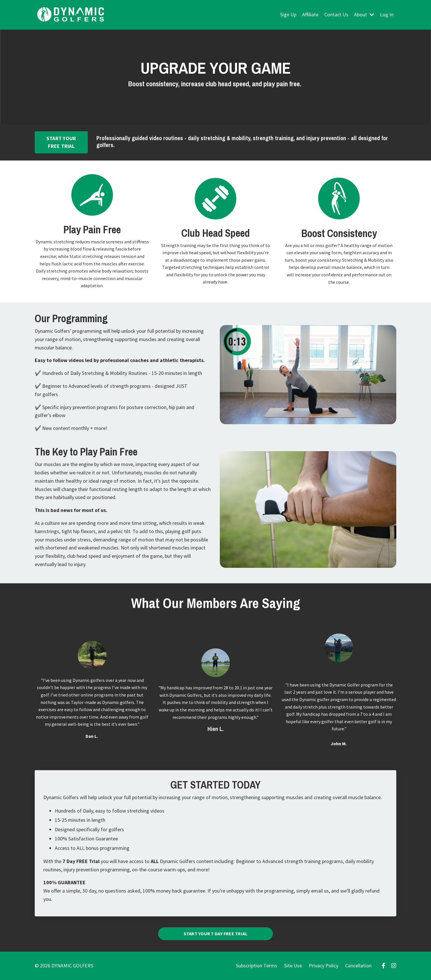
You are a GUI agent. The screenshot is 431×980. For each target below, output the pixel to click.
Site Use (293, 966)
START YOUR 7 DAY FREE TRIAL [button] (216, 934)
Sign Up (288, 14)
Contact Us (336, 14)
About (364, 14)
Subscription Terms (257, 966)
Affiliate (310, 14)
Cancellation (358, 966)
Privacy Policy (324, 966)
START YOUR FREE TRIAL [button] (61, 142)
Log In (387, 14)
